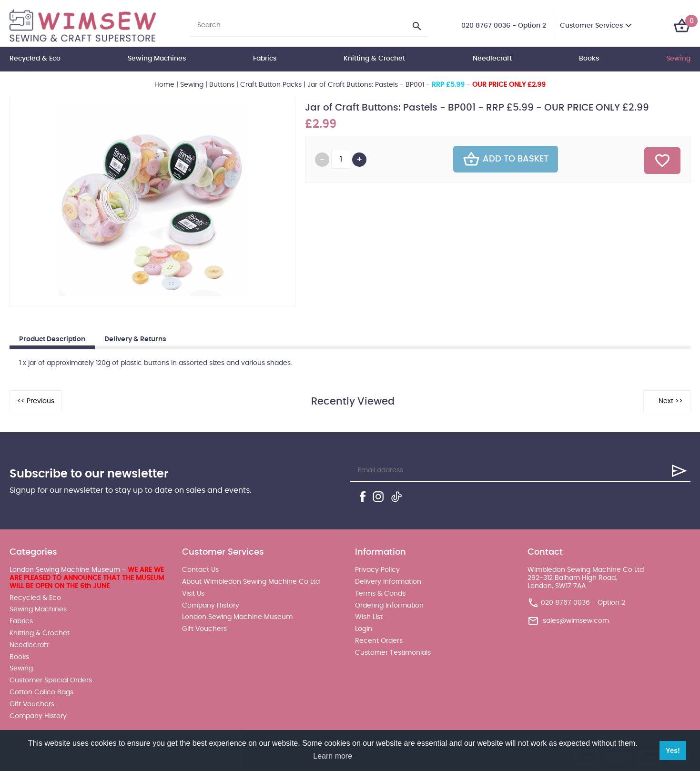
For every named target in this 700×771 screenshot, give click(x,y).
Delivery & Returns (135, 339)
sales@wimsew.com (576, 620)
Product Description (52, 339)
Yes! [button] (673, 751)
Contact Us (200, 570)
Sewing (678, 59)
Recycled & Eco (35, 59)
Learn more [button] (333, 756)
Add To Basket (506, 159)
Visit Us (193, 594)
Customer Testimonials (393, 653)
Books (589, 59)
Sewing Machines (157, 59)
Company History (38, 716)
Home (164, 85)
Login (364, 629)
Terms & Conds (380, 594)
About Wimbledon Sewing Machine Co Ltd (251, 582)
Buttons (222, 85)
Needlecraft (492, 59)
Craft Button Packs (271, 85)
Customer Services (591, 26)
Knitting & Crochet (374, 59)
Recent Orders (379, 641)
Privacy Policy (377, 570)
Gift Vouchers (32, 704)
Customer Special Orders (51, 680)
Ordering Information (389, 606)
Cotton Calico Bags (41, 692)
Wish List (369, 617)
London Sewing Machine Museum (237, 617)
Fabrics (265, 59)
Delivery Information (388, 582)
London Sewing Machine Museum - (87, 578)
